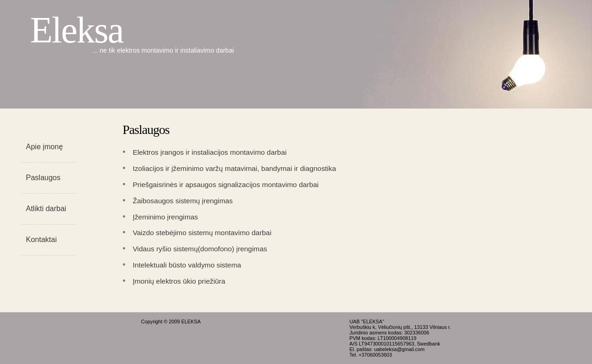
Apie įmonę (44, 147)
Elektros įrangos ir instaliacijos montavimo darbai (210, 152)
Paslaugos (43, 178)
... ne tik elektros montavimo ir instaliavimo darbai (163, 50)
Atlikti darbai (46, 209)
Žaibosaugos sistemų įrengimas (183, 201)
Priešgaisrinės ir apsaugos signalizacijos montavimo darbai (226, 185)
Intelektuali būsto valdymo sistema (187, 265)
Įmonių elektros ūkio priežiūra (179, 281)
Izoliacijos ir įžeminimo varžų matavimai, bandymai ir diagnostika (234, 168)
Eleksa (77, 30)
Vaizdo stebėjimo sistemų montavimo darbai (202, 233)
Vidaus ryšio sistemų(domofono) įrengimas (200, 249)
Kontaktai (41, 240)
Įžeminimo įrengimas (165, 217)
